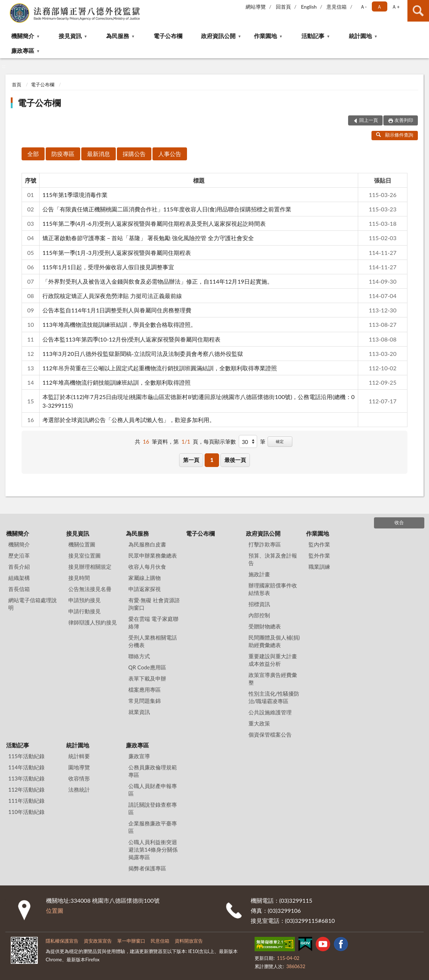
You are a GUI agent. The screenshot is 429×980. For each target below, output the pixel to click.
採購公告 (134, 154)
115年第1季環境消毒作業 (75, 195)
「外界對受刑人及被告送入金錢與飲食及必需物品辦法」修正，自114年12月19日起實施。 (158, 281)
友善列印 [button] (404, 120)
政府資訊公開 (218, 36)
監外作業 (319, 555)
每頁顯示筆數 (220, 441)
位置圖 (55, 910)
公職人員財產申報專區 (153, 790)
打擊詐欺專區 (265, 544)
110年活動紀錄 (26, 812)
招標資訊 (259, 604)
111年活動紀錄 (26, 801)
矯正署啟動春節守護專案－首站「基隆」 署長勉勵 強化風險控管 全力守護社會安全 (148, 238)
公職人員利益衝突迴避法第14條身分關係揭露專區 (153, 850)
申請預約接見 (85, 600)
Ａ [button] (379, 7)
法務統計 (79, 789)
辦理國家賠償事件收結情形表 (273, 589)
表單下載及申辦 (147, 678)
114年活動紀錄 (26, 767)
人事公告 (170, 154)
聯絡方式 (139, 656)
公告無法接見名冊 (90, 589)
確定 (280, 441)
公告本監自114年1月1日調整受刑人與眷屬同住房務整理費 (117, 310)
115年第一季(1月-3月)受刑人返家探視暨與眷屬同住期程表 (117, 253)
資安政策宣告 (98, 941)
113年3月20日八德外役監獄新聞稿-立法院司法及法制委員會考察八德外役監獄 (143, 354)
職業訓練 (319, 567)
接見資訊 (70, 36)
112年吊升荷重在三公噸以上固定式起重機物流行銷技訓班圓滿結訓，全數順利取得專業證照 (160, 368)
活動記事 (313, 36)
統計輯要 (79, 756)
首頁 (17, 84)
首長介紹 (19, 567)
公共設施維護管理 (270, 712)
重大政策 (259, 723)
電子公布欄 (168, 36)
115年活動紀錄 (26, 756)
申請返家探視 (145, 589)
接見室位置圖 (85, 555)
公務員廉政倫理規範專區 (153, 771)
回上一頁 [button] (369, 120)
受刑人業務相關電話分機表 (153, 641)
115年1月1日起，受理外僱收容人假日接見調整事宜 (108, 267)
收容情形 (79, 778)
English (309, 7)
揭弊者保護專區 (147, 868)
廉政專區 (23, 51)
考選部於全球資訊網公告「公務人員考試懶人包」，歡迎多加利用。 (129, 420)
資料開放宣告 (189, 941)
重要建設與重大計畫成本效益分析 (273, 660)
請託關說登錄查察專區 (153, 808)
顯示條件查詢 (395, 135)
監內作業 (319, 544)
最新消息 (99, 154)
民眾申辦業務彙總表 (153, 555)
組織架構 (19, 578)
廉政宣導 (139, 756)
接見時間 (79, 578)
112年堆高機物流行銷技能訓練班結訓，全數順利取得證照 (117, 382)
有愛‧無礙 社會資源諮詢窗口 (154, 604)
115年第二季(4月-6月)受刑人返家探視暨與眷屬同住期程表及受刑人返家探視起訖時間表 (154, 223)
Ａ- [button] (363, 7)
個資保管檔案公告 (270, 734)
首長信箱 (19, 589)
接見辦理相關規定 (90, 567)
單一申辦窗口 (131, 941)
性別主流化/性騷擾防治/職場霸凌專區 (274, 697)
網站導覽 (256, 7)
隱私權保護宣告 (62, 941)
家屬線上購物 (145, 578)
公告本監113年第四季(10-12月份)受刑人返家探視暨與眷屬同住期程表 (131, 339)
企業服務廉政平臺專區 (153, 827)
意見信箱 (337, 7)
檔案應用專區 (145, 690)
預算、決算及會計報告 (273, 559)
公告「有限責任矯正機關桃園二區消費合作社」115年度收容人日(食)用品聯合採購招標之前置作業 (167, 209)
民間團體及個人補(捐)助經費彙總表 (274, 641)
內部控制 (259, 615)
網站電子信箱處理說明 (33, 604)
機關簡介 (23, 36)
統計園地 (360, 36)
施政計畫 (259, 574)
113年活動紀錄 (26, 778)
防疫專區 (63, 154)
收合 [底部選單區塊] (399, 522)
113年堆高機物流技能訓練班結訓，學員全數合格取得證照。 (119, 324)
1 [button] (212, 460)
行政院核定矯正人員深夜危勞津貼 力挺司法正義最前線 (112, 296)
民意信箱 (160, 941)
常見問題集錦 (145, 701)
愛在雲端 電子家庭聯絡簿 (153, 622)
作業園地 (265, 36)
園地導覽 (79, 767)
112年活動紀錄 (26, 789)
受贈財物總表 (265, 626)
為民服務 (118, 36)
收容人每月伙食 (147, 567)
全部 (33, 154)
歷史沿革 (19, 555)
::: (6, 5)
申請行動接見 (85, 611)
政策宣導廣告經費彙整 (273, 679)
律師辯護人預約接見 (93, 622)
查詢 (418, 11)
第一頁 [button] (191, 460)
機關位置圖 (82, 544)
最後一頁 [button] (235, 460)
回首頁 (283, 7)
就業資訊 (139, 712)
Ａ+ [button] (396, 7)
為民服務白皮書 (147, 544)
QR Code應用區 (147, 667)
